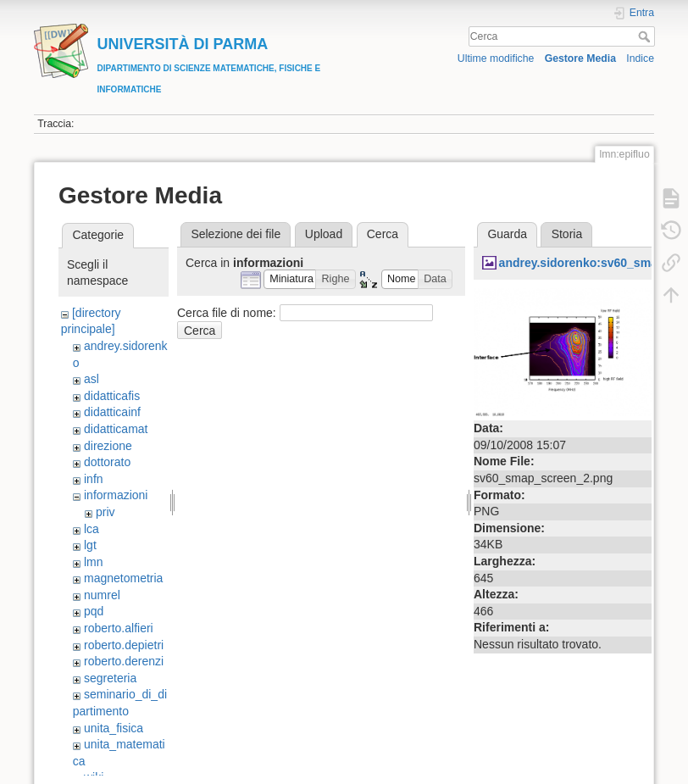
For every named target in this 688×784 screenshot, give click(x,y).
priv (105, 512)
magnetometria (123, 578)
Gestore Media (580, 58)
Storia (567, 234)
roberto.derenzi (124, 661)
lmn (94, 562)
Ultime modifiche (496, 58)
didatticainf (112, 412)
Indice (640, 58)
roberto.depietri (124, 645)
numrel (102, 595)
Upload (324, 234)
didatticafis (112, 396)
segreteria (110, 678)
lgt (90, 545)
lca (92, 529)
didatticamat (116, 429)
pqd (94, 611)
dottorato (107, 462)
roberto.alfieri (119, 628)
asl (92, 379)
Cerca (646, 36)
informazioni (116, 495)
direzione (108, 446)
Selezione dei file (236, 234)
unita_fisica (114, 728)
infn (94, 479)
